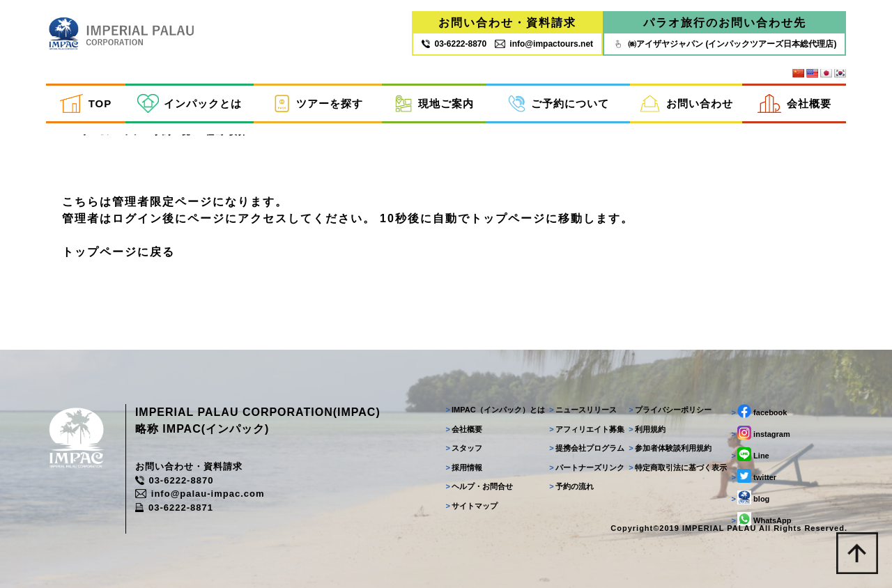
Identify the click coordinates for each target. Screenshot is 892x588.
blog (750, 497)
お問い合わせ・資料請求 (507, 23)
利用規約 (647, 429)
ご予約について (559, 103)
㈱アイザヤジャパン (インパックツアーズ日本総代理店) (724, 44)
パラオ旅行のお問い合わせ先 (725, 23)
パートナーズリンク (587, 467)
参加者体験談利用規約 (670, 448)
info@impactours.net (544, 44)
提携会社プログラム (587, 448)
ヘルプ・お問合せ (479, 486)
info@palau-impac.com (200, 494)
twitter (754, 476)
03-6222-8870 (174, 480)
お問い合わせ (686, 103)
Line (750, 454)
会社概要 (794, 103)
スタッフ (464, 448)
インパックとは (190, 103)
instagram (760, 433)
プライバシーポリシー (670, 410)
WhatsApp (761, 519)
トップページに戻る (118, 252)
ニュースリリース (583, 410)
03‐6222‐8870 (454, 44)
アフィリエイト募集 (587, 429)
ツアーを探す (318, 103)
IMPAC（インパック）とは (495, 410)
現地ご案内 (434, 103)
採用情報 (464, 467)
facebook (759, 411)
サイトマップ (471, 506)
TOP (86, 103)
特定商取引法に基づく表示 (678, 467)
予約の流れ (571, 486)
